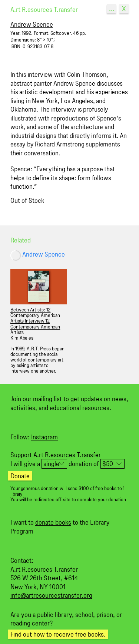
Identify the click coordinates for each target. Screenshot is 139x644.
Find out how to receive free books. (58, 634)
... (112, 9)
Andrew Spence (44, 254)
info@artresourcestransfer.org (51, 595)
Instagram (44, 437)
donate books (53, 522)
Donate (20, 476)
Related (21, 240)
